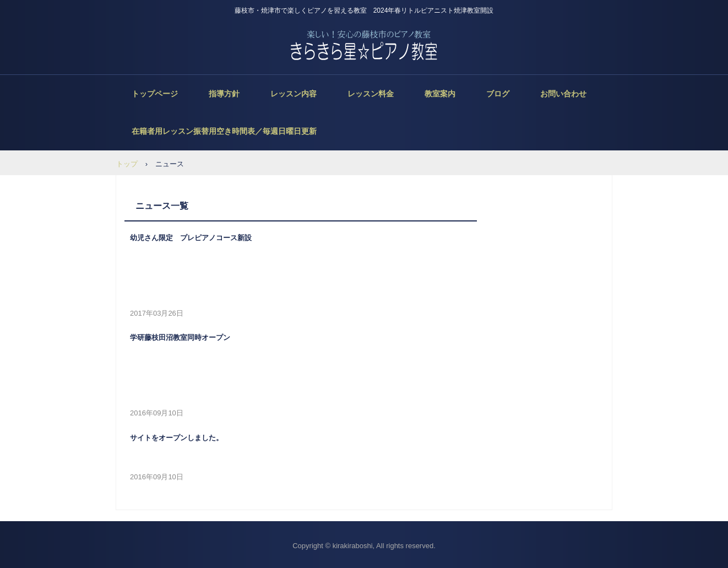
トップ (127, 164)
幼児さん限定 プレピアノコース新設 (191, 238)
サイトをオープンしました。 (176, 438)
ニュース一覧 (162, 206)
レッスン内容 (294, 94)
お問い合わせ (563, 94)
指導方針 (224, 94)
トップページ (155, 94)
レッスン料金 (371, 94)
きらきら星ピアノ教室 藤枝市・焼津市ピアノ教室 (364, 45)
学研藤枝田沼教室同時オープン (180, 337)
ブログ (498, 94)
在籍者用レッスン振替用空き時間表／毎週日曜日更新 (224, 131)
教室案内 (440, 94)
